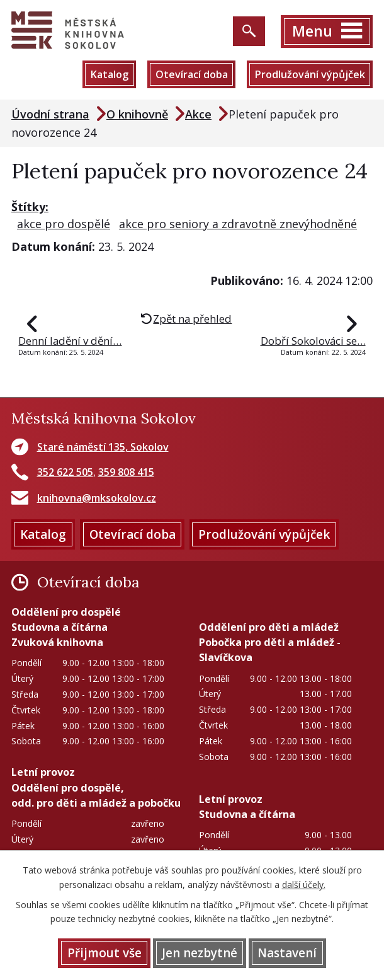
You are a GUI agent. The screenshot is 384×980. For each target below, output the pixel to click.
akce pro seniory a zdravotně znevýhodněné (238, 224)
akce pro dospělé (64, 224)
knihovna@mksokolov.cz (97, 498)
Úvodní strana (50, 114)
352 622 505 (65, 472)
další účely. (304, 885)
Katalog (109, 74)
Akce (198, 114)
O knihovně (137, 114)
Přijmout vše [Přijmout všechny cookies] (104, 953)
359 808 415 (126, 472)
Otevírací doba (192, 74)
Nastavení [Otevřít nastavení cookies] (287, 953)
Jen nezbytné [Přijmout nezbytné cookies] (200, 953)
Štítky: (30, 207)
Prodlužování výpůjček (310, 74)
